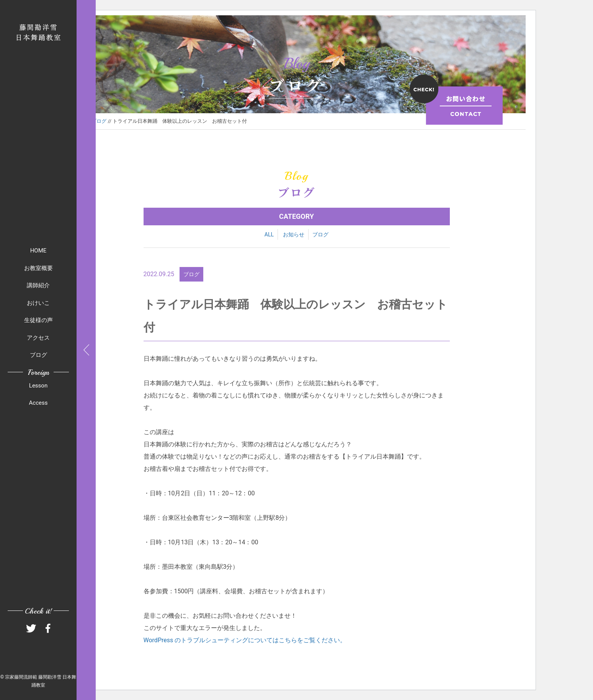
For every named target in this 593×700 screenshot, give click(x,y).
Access (38, 403)
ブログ (38, 355)
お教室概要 (38, 268)
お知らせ (294, 234)
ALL (269, 234)
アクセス (38, 338)
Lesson (38, 386)
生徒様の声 (38, 320)
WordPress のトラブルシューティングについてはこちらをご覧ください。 (245, 640)
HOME (38, 251)
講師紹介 (38, 285)
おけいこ (38, 303)
